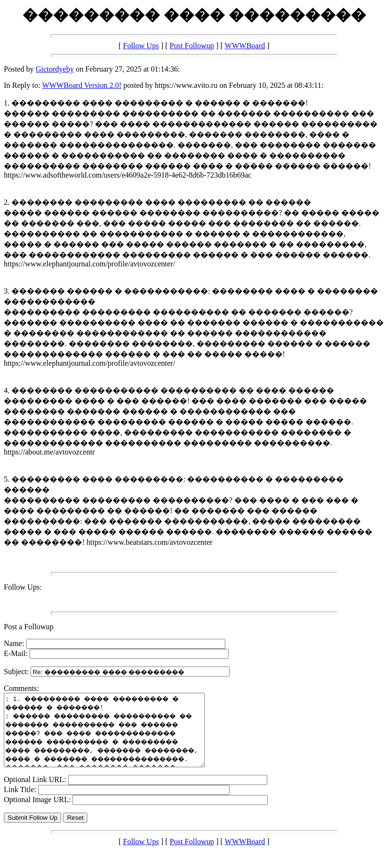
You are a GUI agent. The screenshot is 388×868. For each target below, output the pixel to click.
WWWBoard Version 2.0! (82, 85)
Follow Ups (141, 46)
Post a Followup (29, 627)
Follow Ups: (23, 587)
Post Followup (192, 46)
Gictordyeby (55, 69)
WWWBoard (245, 46)
